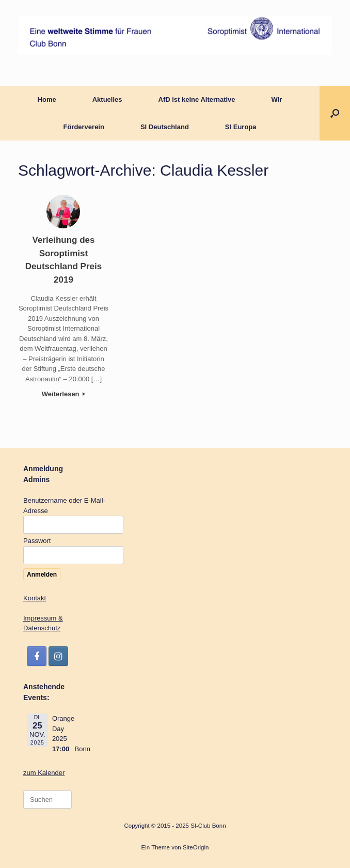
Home (47, 99)
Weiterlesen (63, 394)
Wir (277, 99)
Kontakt (35, 598)
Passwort (37, 541)
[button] (335, 113)
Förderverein (83, 127)
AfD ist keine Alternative (197, 99)
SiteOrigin (196, 847)
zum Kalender (44, 773)
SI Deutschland (165, 127)
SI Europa (241, 127)
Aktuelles (107, 99)
